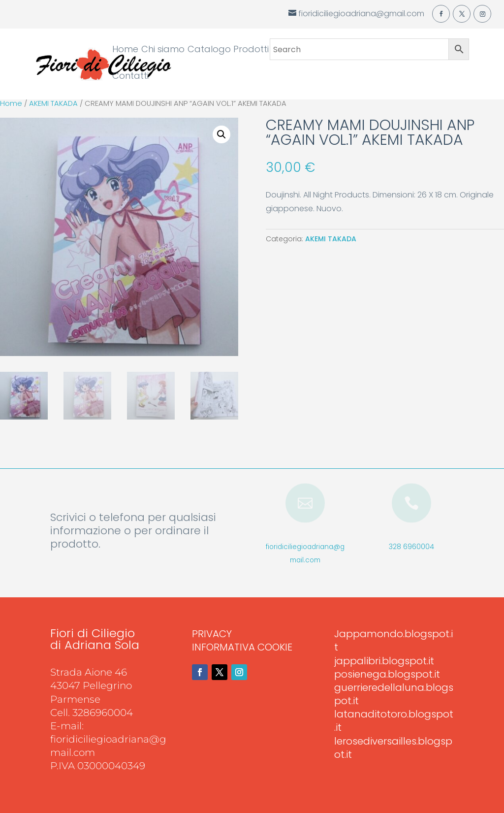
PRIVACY (212, 634)
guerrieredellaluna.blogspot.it (394, 694)
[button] (221, 134)
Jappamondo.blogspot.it (394, 640)
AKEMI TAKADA (53, 103)
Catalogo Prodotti (228, 50)
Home (125, 50)
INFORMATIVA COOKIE (242, 647)
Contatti (130, 77)
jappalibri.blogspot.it (384, 661)
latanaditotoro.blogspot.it (394, 721)
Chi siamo (163, 50)
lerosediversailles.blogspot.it (393, 748)
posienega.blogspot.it (387, 674)
